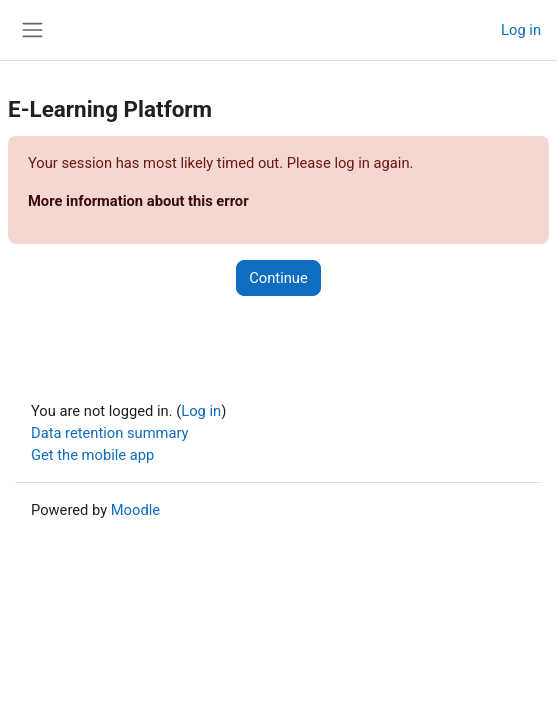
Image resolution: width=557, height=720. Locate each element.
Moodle (135, 510)
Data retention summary (110, 433)
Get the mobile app (92, 455)
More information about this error (138, 201)
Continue (278, 278)
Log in (521, 30)
